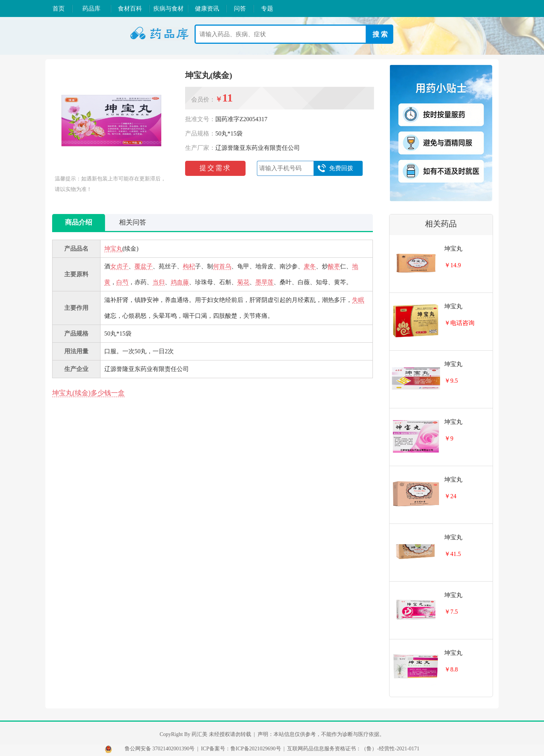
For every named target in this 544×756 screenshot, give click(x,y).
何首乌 (222, 266)
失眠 (358, 300)
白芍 (122, 282)
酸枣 (334, 266)
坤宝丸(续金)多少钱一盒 (88, 393)
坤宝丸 (113, 249)
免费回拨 (335, 168)
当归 (159, 282)
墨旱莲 (264, 282)
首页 (59, 8)
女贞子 (119, 266)
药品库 (91, 8)
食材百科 (130, 8)
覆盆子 (144, 266)
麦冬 (310, 266)
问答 (240, 8)
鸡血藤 (180, 282)
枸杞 (189, 266)
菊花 (243, 282)
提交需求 (215, 168)
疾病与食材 (168, 8)
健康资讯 (207, 8)
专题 (267, 8)
